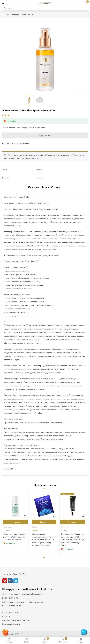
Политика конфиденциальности (15, 620)
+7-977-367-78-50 (14, 574)
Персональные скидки (12, 624)
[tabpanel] (15, 523)
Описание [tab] (34, 187)
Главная (5, 15)
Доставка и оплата (10, 612)
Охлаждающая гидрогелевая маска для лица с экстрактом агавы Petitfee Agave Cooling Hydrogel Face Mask (43, 540)
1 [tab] (44, 557)
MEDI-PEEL (7, 527)
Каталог (15, 15)
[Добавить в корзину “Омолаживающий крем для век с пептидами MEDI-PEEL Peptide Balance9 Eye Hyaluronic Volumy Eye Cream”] (73, 522)
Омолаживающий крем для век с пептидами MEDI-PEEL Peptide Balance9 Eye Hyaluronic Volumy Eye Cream (72, 540)
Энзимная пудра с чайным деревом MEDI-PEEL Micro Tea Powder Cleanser (15, 537)
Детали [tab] (45, 187)
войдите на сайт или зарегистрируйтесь (22, 158)
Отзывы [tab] (56, 187)
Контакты (6, 616)
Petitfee (35, 527)
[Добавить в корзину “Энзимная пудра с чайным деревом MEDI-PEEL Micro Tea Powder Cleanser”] (15, 522)
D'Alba (39, 170)
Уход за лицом (28, 15)
